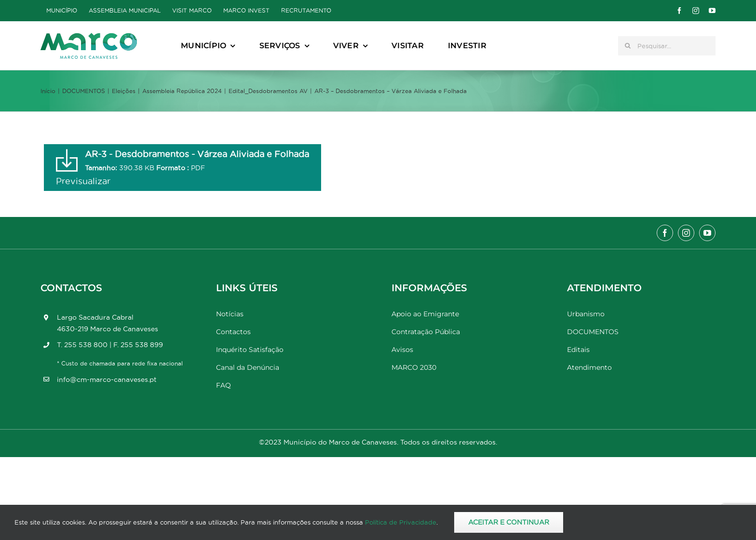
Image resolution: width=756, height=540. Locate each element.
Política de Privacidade (401, 522)
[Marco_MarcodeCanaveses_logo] (89, 37)
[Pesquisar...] (667, 46)
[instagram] (696, 11)
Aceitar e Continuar (509, 522)
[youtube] (712, 11)
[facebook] (679, 11)
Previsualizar (83, 181)
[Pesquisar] (628, 46)
